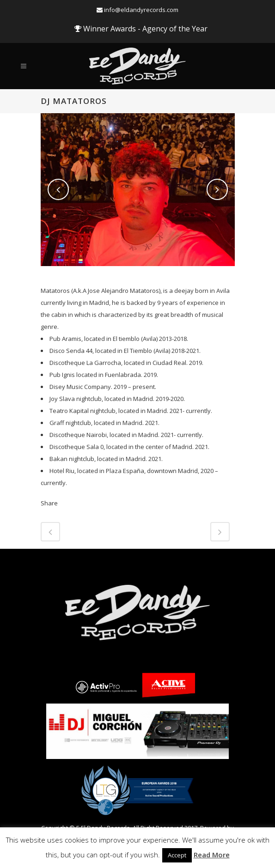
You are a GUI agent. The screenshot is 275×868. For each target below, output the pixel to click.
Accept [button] (177, 855)
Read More (212, 855)
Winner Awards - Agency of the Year (141, 29)
